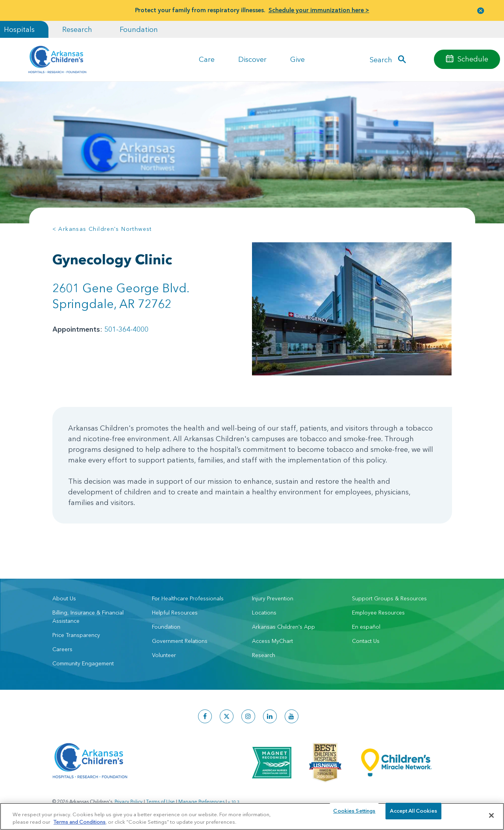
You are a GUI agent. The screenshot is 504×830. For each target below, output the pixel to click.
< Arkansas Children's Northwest (102, 229)
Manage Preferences (201, 799)
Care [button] (207, 59)
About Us (64, 596)
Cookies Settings (354, 815)
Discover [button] (252, 59)
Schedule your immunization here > (319, 10)
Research (77, 29)
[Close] (491, 815)
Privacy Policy (129, 799)
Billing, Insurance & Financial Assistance (88, 614)
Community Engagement (83, 661)
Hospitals (19, 29)
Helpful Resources (175, 610)
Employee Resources (378, 610)
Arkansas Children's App (283, 624)
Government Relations (180, 638)
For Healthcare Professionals (188, 596)
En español (366, 624)
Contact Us (366, 638)
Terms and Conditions (80, 821)
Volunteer (164, 652)
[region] (252, 816)
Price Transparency (76, 632)
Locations (264, 610)
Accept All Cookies (413, 815)
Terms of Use (160, 799)
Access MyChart (272, 638)
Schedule (473, 59)
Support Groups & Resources (389, 596)
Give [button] (297, 59)
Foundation (139, 29)
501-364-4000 (126, 329)
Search (381, 59)
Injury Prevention (273, 596)
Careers (62, 646)
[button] (481, 10)
